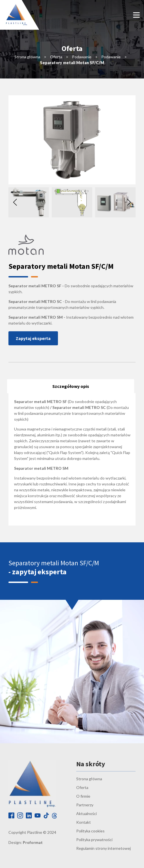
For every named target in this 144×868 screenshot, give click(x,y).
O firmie (83, 796)
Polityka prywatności (94, 840)
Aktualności (86, 813)
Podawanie (82, 57)
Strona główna (27, 57)
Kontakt (84, 822)
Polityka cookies (90, 831)
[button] (129, 202)
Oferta (56, 57)
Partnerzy (85, 805)
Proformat (33, 842)
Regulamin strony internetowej (103, 848)
